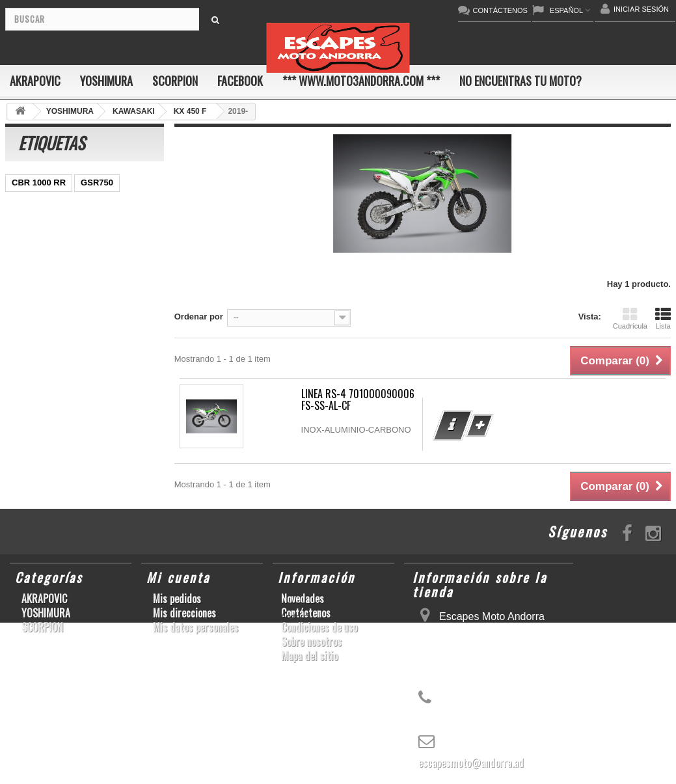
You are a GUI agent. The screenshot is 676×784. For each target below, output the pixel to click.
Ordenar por (199, 317)
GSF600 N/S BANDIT (53, 436)
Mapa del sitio (309, 656)
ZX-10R (26, 241)
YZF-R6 (78, 397)
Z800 (86, 280)
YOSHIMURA (106, 81)
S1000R (27, 417)
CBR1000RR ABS (46, 358)
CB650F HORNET (118, 456)
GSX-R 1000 (36, 378)
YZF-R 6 (114, 300)
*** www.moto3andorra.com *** (361, 81)
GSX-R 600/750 (42, 339)
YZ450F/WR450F (45, 261)
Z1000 (69, 417)
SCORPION (175, 81)
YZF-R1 (107, 261)
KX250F (124, 397)
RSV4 (107, 358)
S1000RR (30, 397)
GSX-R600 (101, 202)
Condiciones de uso (319, 627)
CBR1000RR (36, 280)
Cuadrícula (630, 318)
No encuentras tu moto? (521, 81)
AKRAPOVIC (35, 81)
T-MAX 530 (118, 417)
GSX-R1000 (98, 378)
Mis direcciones (184, 613)
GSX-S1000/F (101, 222)
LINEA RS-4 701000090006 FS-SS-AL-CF (358, 399)
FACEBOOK (240, 81)
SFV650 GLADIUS (47, 300)
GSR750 (97, 182)
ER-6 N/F (74, 241)
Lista (663, 318)
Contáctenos (306, 613)
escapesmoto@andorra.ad (471, 763)
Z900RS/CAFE (40, 456)
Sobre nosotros (311, 642)
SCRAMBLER (39, 202)
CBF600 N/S (36, 222)
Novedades (303, 599)
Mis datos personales (196, 627)
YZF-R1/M (31, 319)
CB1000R (84, 319)
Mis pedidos (177, 599)
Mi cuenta (178, 577)
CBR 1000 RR (39, 182)
